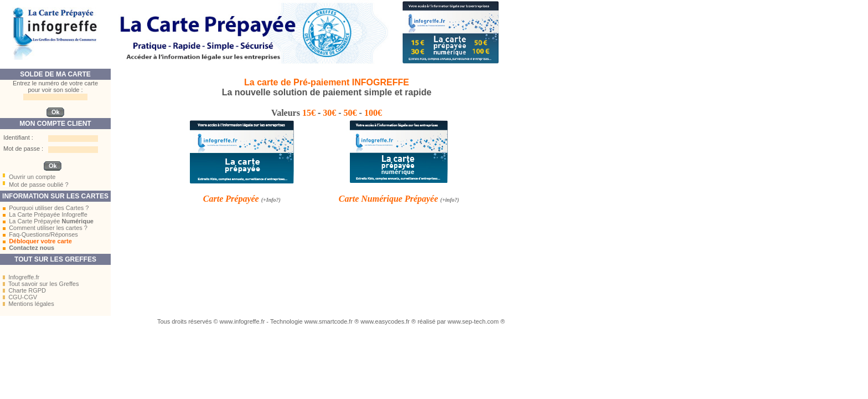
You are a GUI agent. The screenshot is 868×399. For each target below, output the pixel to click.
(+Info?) (271, 200)
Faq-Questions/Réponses (43, 234)
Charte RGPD (27, 290)
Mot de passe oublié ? (39, 185)
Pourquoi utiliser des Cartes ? (49, 208)
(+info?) (449, 200)
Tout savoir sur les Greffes (44, 284)
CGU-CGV (23, 297)
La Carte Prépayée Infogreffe (48, 214)
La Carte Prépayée (51, 221)
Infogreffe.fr (24, 277)
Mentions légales (31, 304)
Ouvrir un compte (32, 177)
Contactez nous (32, 248)
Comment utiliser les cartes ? (48, 228)
